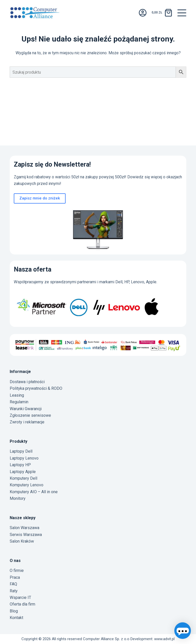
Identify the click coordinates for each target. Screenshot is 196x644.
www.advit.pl (164, 639)
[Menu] (182, 13)
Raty (14, 591)
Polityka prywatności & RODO (36, 388)
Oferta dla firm (22, 604)
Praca (15, 577)
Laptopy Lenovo (24, 458)
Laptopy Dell (21, 451)
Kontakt (16, 618)
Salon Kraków (22, 541)
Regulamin (19, 402)
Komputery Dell (23, 478)
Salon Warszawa (24, 528)
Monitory (18, 498)
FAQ (13, 584)
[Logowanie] (143, 13)
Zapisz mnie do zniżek (40, 198)
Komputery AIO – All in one (34, 492)
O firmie (17, 571)
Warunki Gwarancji (26, 409)
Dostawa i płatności (27, 382)
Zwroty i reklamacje (27, 422)
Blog (14, 611)
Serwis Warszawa (26, 535)
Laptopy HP (20, 465)
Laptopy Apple (23, 472)
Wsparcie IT (20, 598)
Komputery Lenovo (27, 485)
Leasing (17, 395)
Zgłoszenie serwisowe (30, 415)
